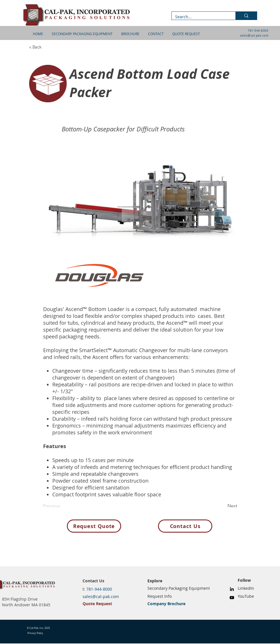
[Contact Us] (185, 526)
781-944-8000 (258, 31)
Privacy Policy (35, 633)
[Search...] (199, 17)
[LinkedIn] (232, 589)
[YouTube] (232, 598)
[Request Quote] (94, 526)
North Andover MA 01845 (26, 605)
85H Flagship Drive (20, 599)
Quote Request (97, 604)
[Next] (223, 506)
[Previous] (62, 506)
